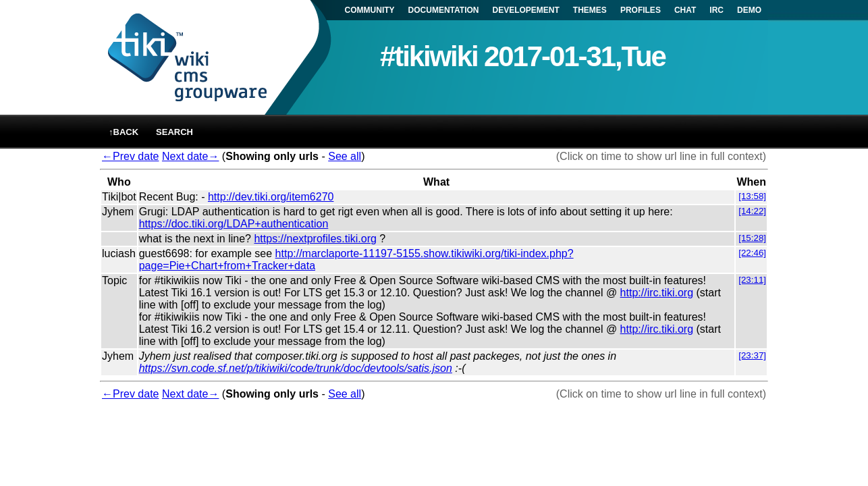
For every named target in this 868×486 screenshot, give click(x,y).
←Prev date (130, 156)
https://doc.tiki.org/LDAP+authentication (234, 224)
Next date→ (190, 156)
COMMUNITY (370, 10)
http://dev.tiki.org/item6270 (271, 197)
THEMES (590, 10)
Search (174, 132)
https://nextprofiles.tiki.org (315, 239)
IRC (716, 10)
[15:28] (752, 238)
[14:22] (752, 211)
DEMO (749, 10)
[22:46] (752, 253)
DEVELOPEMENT (526, 10)
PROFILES (641, 10)
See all (345, 156)
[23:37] (752, 355)
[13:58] (752, 196)
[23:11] (752, 280)
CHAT (685, 10)
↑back (124, 132)
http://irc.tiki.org (657, 293)
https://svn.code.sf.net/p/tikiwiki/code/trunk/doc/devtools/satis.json (296, 368)
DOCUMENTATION (444, 10)
